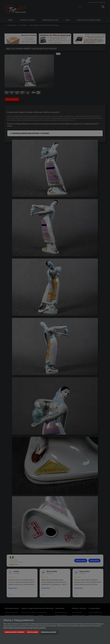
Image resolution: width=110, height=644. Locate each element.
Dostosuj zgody (32, 632)
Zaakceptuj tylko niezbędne (14, 632)
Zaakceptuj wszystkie (49, 632)
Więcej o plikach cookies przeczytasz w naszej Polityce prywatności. (25, 628)
